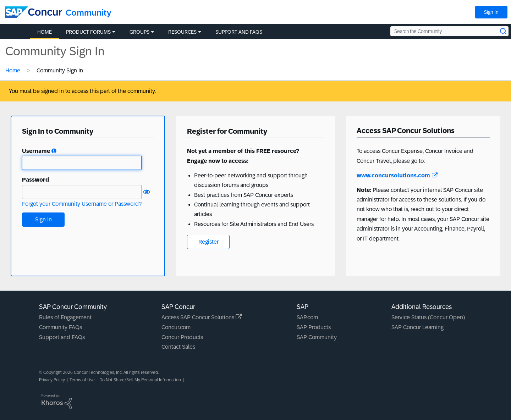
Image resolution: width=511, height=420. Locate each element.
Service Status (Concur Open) (428, 317)
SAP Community (317, 337)
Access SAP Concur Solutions (202, 317)
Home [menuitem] (45, 32)
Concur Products (182, 337)
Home (13, 70)
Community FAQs (61, 327)
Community (89, 13)
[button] (54, 151)
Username (36, 151)
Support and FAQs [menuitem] (239, 32)
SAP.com (307, 317)
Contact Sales (178, 347)
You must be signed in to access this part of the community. (82, 91)
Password (35, 180)
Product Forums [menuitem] (88, 32)
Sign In (491, 12)
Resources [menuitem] (182, 32)
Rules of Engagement (65, 317)
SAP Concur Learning (417, 327)
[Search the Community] (449, 31)
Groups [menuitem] (139, 32)
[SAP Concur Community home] (34, 12)
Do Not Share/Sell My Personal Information (140, 380)
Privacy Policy (52, 380)
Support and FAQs (62, 337)
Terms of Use (82, 380)
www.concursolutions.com (397, 175)
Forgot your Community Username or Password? (82, 204)
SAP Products (314, 327)
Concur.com (176, 327)
